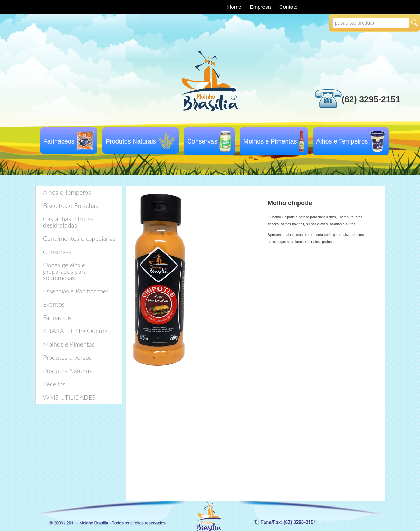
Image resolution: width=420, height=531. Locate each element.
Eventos (54, 304)
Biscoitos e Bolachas (71, 205)
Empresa (261, 7)
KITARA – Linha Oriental (76, 331)
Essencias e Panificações (76, 291)
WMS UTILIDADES (69, 397)
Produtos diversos (67, 357)
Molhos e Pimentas (270, 141)
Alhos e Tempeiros (342, 141)
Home (235, 7)
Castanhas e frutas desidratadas (68, 222)
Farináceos (59, 141)
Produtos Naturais (131, 141)
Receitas (54, 384)
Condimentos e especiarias (79, 238)
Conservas (202, 141)
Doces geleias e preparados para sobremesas (65, 271)
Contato (289, 7)
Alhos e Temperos (67, 192)
